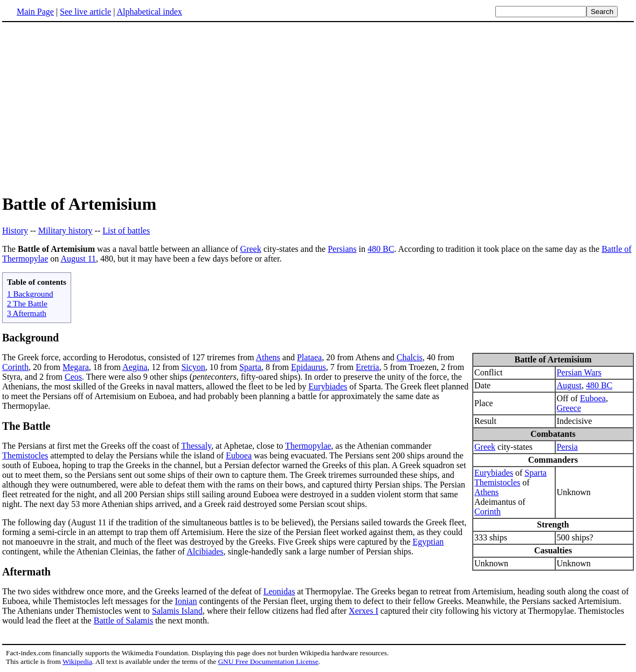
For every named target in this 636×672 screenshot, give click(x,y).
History (15, 231)
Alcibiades (205, 551)
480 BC (381, 249)
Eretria (368, 367)
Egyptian (428, 542)
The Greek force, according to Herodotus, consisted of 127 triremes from (129, 357)
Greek (251, 249)
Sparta (535, 473)
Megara (76, 367)
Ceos (73, 377)
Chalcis (410, 357)
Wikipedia (77, 661)
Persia (567, 447)
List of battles (126, 231)
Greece (569, 408)
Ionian (186, 601)
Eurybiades (494, 473)
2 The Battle (27, 303)
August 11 (78, 259)
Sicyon (193, 367)
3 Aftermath (27, 313)
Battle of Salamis (123, 620)
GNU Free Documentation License (268, 661)
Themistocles (497, 482)
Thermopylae (308, 446)
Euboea (593, 398)
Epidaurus (309, 367)
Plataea (309, 357)
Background (30, 338)
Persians (342, 249)
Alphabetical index (149, 12)
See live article (85, 12)
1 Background (30, 294)
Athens (486, 492)
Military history (65, 231)
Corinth (488, 512)
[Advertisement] (93, 107)
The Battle (26, 426)
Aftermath (26, 572)
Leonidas (279, 591)
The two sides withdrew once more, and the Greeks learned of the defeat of (133, 591)
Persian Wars (579, 372)
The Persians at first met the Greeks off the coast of (92, 446)
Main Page (35, 12)
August (569, 385)
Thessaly (196, 446)
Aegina (135, 367)
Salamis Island (177, 611)
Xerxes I (364, 611)
